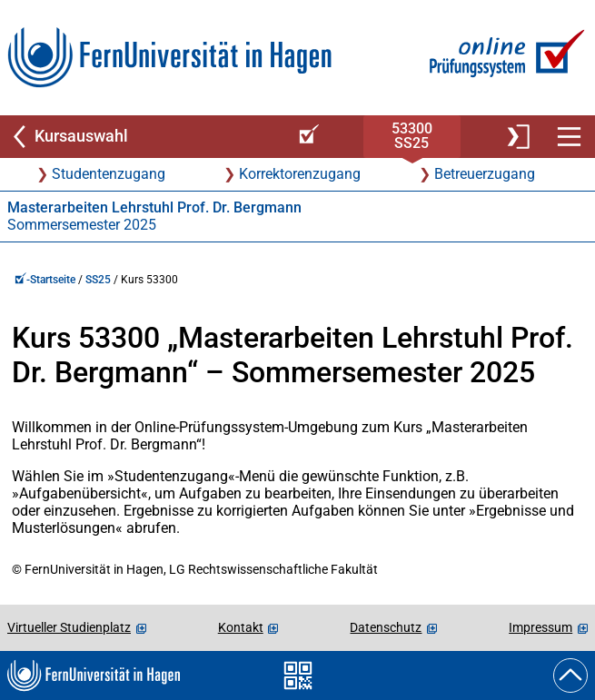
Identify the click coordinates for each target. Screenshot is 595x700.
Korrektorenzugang (300, 174)
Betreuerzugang (485, 174)
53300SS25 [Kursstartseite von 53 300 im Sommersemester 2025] (412, 136)
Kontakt (241, 627)
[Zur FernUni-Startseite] (169, 58)
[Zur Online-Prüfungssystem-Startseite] (504, 58)
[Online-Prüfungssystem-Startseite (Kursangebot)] (306, 137)
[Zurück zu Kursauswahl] (142, 137)
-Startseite (45, 280)
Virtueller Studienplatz (69, 627)
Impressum (540, 627)
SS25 (98, 280)
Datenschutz (386, 627)
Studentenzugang (109, 174)
